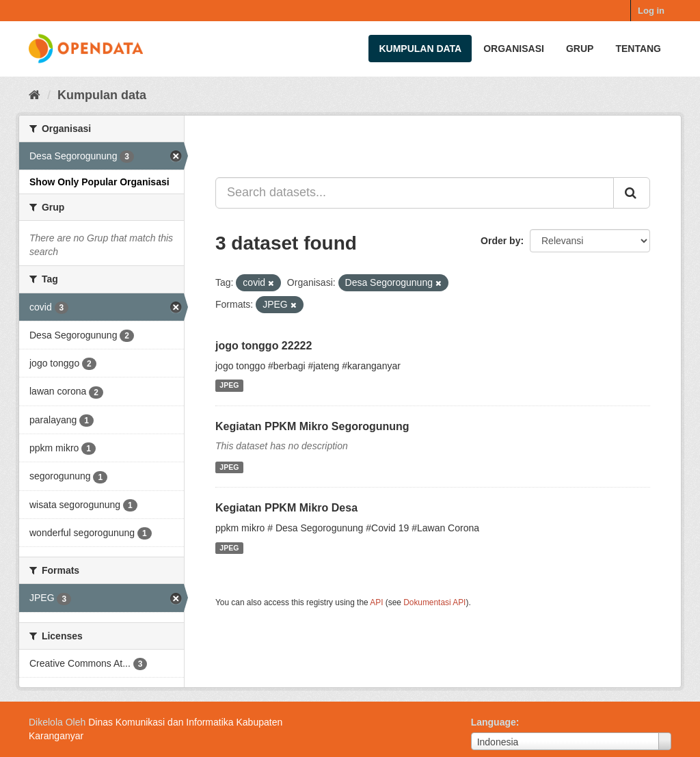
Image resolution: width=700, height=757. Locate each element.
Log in (651, 11)
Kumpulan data (420, 49)
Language (494, 722)
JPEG (229, 386)
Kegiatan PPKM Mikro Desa (286, 508)
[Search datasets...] (415, 193)
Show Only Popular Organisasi (99, 182)
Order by (500, 241)
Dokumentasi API (434, 602)
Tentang (638, 49)
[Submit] (632, 193)
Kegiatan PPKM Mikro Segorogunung (312, 426)
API (376, 602)
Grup (580, 49)
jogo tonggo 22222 (264, 346)
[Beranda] (35, 95)
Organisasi (514, 49)
